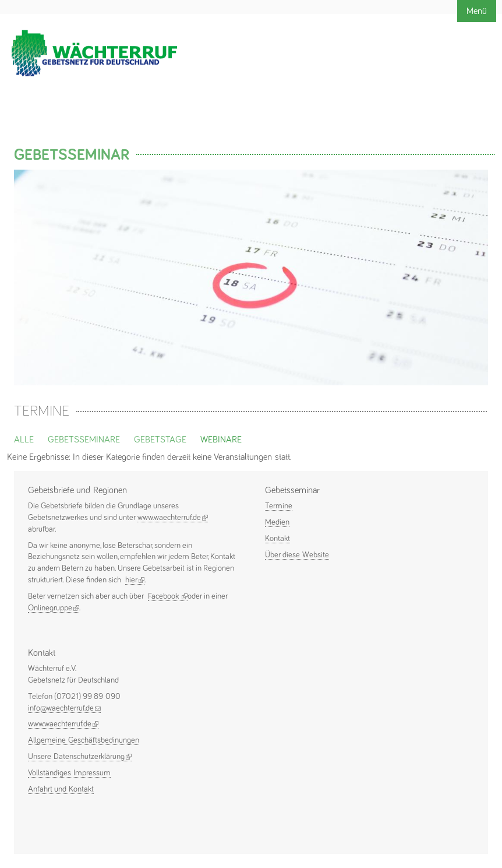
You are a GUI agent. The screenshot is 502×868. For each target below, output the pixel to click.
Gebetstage (160, 440)
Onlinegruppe (54, 608)
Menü (477, 11)
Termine (279, 506)
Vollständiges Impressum (69, 773)
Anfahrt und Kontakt (61, 789)
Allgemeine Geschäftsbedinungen (84, 740)
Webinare (221, 440)
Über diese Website (297, 555)
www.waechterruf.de (173, 518)
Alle (24, 440)
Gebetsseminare (84, 440)
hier (135, 580)
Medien (277, 522)
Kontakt (277, 539)
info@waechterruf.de (64, 708)
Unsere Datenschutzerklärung (80, 757)
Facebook (168, 596)
